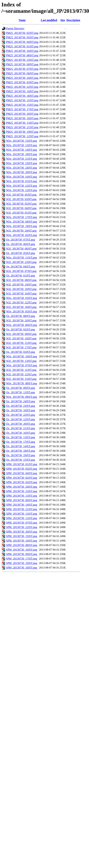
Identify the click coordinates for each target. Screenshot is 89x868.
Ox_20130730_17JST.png (20, 442)
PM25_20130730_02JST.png (22, 33)
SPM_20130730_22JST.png (22, 527)
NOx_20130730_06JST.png (22, 325)
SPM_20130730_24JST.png (22, 487)
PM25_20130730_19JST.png (22, 132)
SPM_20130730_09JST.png (22, 554)
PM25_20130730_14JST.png (22, 91)
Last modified (49, 20)
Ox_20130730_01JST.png (20, 276)
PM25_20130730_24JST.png (22, 78)
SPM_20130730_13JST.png (22, 496)
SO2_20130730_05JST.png (21, 195)
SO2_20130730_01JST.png (21, 213)
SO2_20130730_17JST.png (21, 347)
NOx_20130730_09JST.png (22, 397)
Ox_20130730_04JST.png (20, 267)
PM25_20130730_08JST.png (22, 55)
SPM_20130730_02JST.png (22, 478)
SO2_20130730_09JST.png (21, 334)
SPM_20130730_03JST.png (22, 482)
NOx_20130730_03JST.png (22, 298)
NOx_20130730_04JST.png (22, 222)
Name (22, 20)
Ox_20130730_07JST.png (20, 240)
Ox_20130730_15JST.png (20, 460)
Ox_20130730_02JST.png (20, 329)
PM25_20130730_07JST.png (22, 69)
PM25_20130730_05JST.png (22, 37)
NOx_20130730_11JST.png (21, 258)
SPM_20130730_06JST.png (22, 500)
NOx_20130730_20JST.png (22, 172)
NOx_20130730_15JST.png (22, 141)
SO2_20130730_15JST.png (21, 379)
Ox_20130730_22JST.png (20, 415)
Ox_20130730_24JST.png (20, 401)
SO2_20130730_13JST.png (21, 361)
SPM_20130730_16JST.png (22, 550)
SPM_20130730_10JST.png (22, 541)
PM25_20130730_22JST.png (22, 87)
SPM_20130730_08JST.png (22, 545)
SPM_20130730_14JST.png (22, 505)
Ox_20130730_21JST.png (20, 428)
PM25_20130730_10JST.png (22, 118)
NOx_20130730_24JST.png (22, 168)
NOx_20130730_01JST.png (22, 181)
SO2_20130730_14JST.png (21, 285)
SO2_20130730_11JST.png (21, 370)
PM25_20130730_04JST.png (22, 42)
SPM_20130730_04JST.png (22, 473)
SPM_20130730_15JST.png (22, 536)
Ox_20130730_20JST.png (20, 424)
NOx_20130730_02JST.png (22, 235)
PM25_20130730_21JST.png (22, 127)
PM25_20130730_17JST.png (22, 109)
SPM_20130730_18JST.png (22, 568)
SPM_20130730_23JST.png (22, 491)
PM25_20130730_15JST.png (22, 105)
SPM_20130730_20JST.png (22, 532)
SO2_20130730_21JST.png (21, 343)
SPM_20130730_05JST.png (22, 469)
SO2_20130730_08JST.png (21, 280)
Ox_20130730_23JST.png (20, 406)
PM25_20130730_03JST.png (22, 82)
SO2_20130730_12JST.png (21, 374)
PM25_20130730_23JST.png (22, 60)
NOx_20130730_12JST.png (22, 190)
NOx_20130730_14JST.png (22, 150)
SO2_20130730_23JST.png (21, 262)
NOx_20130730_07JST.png (22, 365)
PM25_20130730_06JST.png (22, 73)
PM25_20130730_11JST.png (22, 100)
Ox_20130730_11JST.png (20, 392)
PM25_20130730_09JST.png (22, 64)
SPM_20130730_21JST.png (22, 509)
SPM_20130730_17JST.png (22, 559)
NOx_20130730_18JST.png (22, 154)
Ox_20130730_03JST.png (20, 352)
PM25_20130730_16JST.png (22, 51)
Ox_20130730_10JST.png (20, 410)
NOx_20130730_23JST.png (22, 163)
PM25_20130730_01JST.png (22, 46)
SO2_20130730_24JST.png (21, 231)
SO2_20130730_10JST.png (21, 338)
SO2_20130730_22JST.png (21, 302)
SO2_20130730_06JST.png (21, 249)
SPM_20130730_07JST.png (22, 523)
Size (63, 20)
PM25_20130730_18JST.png (22, 96)
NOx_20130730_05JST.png (22, 311)
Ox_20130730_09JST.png (20, 388)
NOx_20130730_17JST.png (22, 217)
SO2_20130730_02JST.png (21, 204)
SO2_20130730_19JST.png (21, 289)
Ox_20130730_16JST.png (20, 433)
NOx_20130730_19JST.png (22, 226)
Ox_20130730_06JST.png (20, 244)
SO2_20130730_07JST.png (21, 271)
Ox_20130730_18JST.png (20, 451)
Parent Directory (15, 28)
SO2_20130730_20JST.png (21, 320)
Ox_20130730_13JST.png (20, 437)
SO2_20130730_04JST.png (21, 208)
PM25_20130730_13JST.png (22, 123)
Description (73, 20)
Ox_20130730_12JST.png (20, 419)
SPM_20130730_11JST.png (22, 518)
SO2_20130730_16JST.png (21, 294)
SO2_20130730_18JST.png (21, 307)
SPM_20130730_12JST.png (22, 514)
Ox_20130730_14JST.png (20, 446)
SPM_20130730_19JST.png (22, 563)
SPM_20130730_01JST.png (22, 464)
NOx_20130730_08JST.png (22, 383)
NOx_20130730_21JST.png (22, 159)
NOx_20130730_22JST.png (22, 186)
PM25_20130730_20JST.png (22, 114)
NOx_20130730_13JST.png (22, 145)
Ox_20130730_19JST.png (20, 455)
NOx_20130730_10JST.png (22, 356)
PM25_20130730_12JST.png (22, 136)
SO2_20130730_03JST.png (21, 199)
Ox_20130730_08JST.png (20, 316)
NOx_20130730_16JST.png (22, 177)
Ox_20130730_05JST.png (20, 253)
